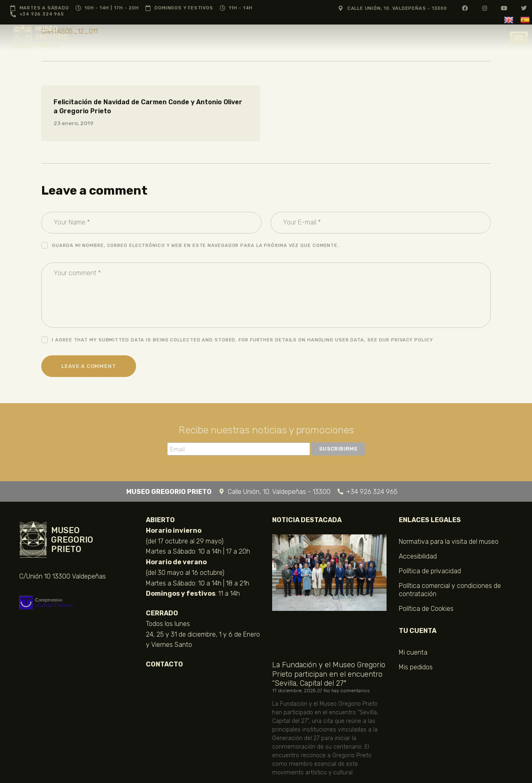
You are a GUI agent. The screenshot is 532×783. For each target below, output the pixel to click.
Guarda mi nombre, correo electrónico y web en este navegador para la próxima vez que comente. (196, 246)
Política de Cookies (426, 609)
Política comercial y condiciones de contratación (450, 590)
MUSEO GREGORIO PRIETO (51, 37)
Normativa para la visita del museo (449, 542)
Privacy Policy (412, 340)
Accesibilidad (418, 556)
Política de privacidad (430, 571)
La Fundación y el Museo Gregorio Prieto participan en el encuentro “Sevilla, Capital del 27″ (329, 674)
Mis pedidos (416, 667)
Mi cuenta (413, 652)
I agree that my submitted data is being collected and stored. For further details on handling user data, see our (242, 340)
